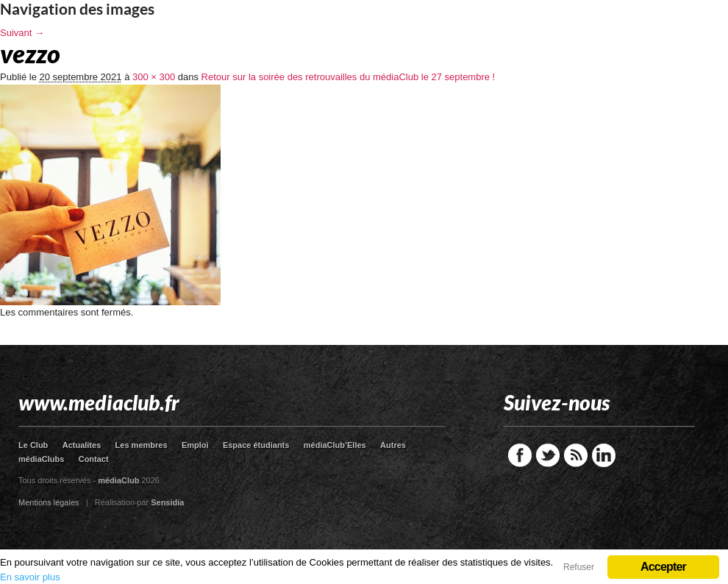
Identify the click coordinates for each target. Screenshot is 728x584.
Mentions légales (49, 502)
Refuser (579, 567)
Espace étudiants (256, 445)
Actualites (82, 445)
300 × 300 (154, 77)
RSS (576, 455)
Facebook (520, 455)
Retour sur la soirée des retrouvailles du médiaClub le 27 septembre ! (349, 77)
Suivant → (22, 33)
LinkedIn (604, 455)
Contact (94, 459)
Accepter (663, 567)
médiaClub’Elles (335, 445)
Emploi (195, 445)
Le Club (33, 445)
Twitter (548, 455)
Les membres (142, 445)
